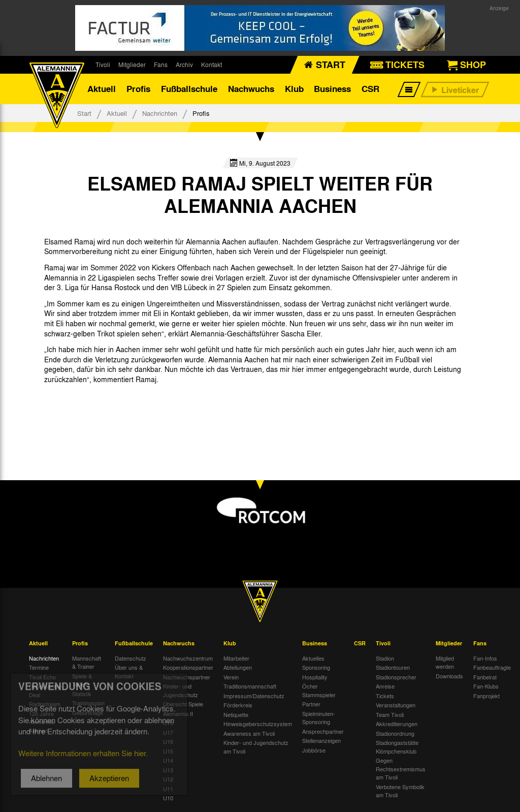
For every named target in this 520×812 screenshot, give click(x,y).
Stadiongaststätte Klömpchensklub (397, 747)
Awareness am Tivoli (249, 733)
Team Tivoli (390, 714)
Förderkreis (238, 705)
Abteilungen (238, 667)
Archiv (184, 65)
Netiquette (236, 714)
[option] (83, 402)
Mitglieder (132, 65)
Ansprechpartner (323, 731)
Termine (39, 667)
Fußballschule (189, 89)
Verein (231, 677)
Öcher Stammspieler (319, 690)
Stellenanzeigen (321, 740)
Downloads (449, 676)
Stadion (385, 658)
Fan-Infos (485, 658)
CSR (370, 89)
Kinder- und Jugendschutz (181, 690)
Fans (161, 65)
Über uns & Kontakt (129, 672)
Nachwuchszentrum (188, 658)
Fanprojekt (486, 696)
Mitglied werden (445, 662)
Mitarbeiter (236, 658)
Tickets (385, 696)
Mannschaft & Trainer (87, 662)
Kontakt (212, 65)
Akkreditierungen (397, 724)
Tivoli (103, 65)
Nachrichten (160, 113)
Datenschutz (131, 658)
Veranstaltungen (396, 705)
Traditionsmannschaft (250, 686)
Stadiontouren (393, 667)
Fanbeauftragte (492, 667)
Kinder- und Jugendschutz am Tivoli (256, 747)
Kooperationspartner (188, 667)
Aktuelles (313, 658)
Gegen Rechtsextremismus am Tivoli (401, 769)
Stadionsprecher (396, 677)
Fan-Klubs (486, 686)
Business (332, 89)
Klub (294, 89)
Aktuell (102, 89)
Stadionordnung (395, 733)
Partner (311, 704)
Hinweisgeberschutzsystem (258, 724)
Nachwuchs (251, 89)
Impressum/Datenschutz (254, 696)
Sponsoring (316, 667)
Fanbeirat (485, 677)
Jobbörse (314, 750)
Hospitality (315, 677)
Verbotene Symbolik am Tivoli (400, 791)
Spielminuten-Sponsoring (319, 718)
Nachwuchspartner (187, 677)
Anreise (385, 686)
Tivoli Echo (42, 677)
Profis (138, 89)
